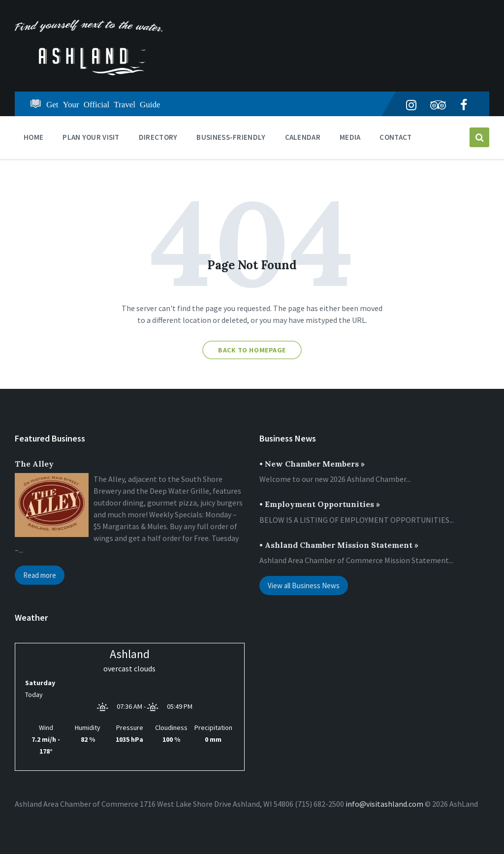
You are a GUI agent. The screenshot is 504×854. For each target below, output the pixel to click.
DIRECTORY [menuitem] (158, 137)
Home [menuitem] (33, 137)
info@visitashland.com (384, 804)
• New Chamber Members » (312, 464)
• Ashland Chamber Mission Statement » (339, 545)
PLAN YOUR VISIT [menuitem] (91, 137)
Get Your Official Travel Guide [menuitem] (103, 104)
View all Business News (304, 585)
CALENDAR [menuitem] (303, 137)
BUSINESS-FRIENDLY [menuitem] (231, 137)
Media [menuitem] (350, 137)
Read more (40, 575)
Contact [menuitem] (395, 137)
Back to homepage (252, 350)
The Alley (34, 464)
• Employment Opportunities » (320, 504)
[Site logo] (89, 72)
